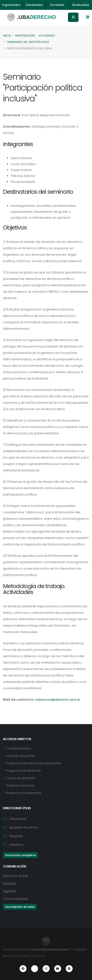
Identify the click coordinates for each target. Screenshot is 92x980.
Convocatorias (16, 899)
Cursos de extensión (21, 778)
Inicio (7, 36)
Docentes (57, 5)
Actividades (47, 36)
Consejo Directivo (19, 749)
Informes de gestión (21, 756)
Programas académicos (24, 793)
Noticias (10, 884)
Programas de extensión (24, 771)
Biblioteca (17, 845)
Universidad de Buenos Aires (50, 950)
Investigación (25, 36)
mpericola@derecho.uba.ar (58, 700)
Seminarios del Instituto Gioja (28, 42)
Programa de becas (20, 786)
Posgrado (16, 836)
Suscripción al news (20, 907)
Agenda (10, 891)
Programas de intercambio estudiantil (33, 763)
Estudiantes (34, 5)
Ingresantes (11, 5)
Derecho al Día (16, 876)
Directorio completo (20, 855)
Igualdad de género (24, 827)
